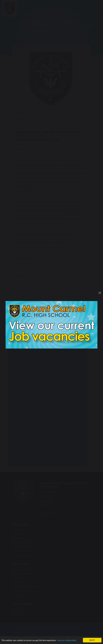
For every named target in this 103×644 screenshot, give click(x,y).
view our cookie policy (67, 641)
